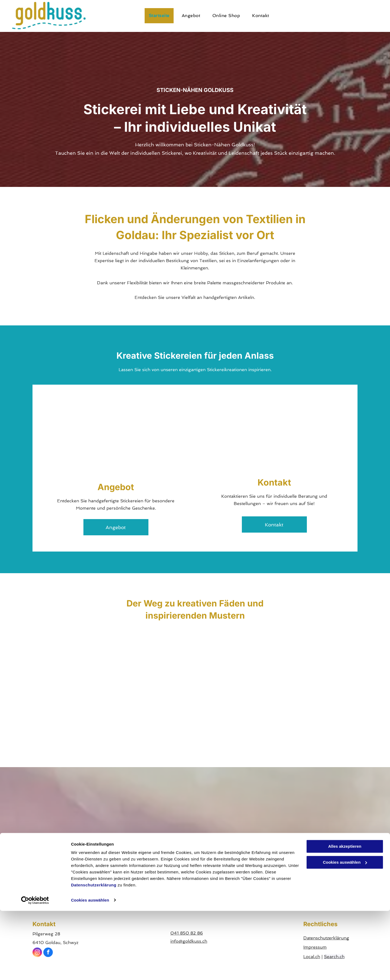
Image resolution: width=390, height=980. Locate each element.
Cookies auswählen (90, 969)
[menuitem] (161, 16)
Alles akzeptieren (345, 916)
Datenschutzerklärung (94, 954)
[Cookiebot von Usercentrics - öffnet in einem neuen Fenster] (35, 969)
